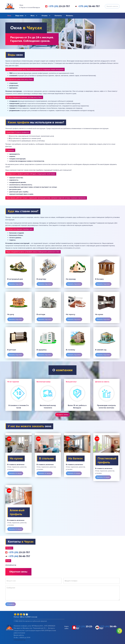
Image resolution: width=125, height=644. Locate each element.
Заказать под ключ (15, 284)
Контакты (58, 16)
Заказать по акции (15, 473)
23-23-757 (59, 6)
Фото (32, 16)
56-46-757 (89, 6)
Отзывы (45, 16)
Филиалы (69, 16)
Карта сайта (66, 627)
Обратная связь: (18, 572)
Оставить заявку (62, 415)
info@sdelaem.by (11, 565)
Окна (9, 16)
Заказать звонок (112, 6)
